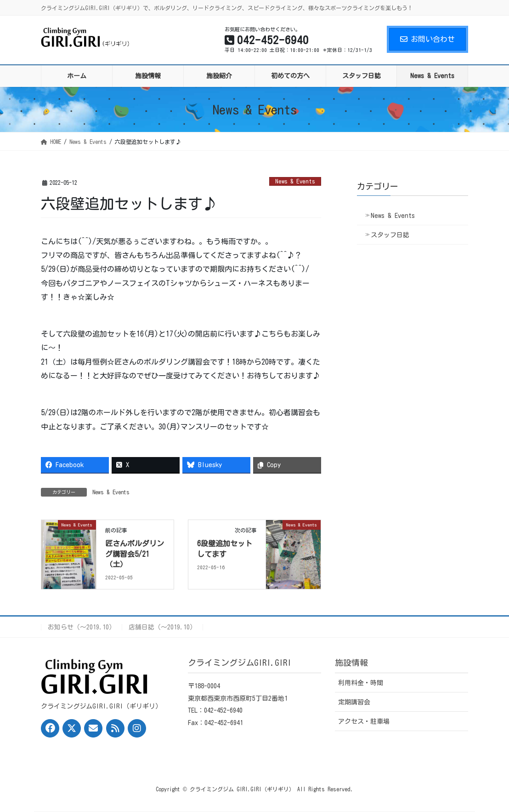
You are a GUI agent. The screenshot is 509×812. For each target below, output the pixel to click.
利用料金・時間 (361, 683)
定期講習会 (354, 702)
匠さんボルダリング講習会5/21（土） (135, 554)
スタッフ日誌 (390, 235)
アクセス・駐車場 (364, 721)
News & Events (295, 181)
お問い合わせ (427, 39)
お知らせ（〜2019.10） (82, 627)
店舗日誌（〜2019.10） (162, 627)
